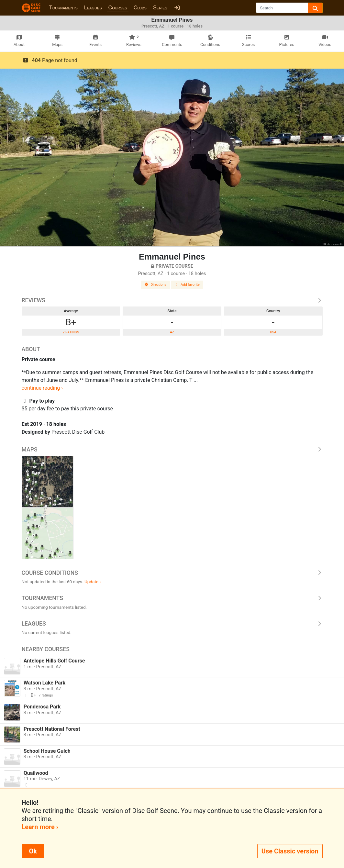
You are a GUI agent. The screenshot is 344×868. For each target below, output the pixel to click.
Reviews (172, 300)
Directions (155, 285)
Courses (118, 8)
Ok (33, 851)
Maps (172, 450)
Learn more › (40, 827)
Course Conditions (172, 573)
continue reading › (42, 388)
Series (160, 8)
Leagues (93, 8)
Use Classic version (290, 851)
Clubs (140, 8)
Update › (93, 582)
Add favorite (187, 285)
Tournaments (63, 8)
